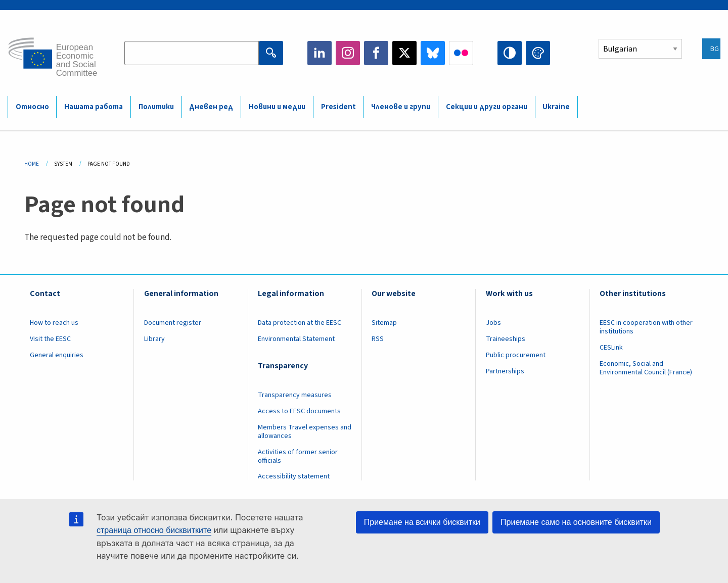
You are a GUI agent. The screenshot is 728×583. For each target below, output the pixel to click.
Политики (156, 107)
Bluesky (433, 53)
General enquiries (57, 355)
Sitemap (384, 323)
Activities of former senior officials (298, 456)
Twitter (404, 53)
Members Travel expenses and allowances (305, 432)
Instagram (348, 53)
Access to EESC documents (299, 411)
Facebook (376, 53)
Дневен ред (211, 107)
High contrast (510, 53)
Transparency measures (295, 395)
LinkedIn (320, 53)
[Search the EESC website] (192, 53)
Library (154, 339)
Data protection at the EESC (300, 323)
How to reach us (54, 323)
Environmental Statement (296, 339)
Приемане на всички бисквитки (422, 522)
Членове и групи (401, 107)
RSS (378, 339)
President (338, 107)
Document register (173, 323)
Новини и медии (277, 107)
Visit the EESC (50, 339)
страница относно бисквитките (154, 530)
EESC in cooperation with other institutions (646, 327)
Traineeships (506, 339)
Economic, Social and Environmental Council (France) (647, 368)
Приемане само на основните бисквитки (576, 522)
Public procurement (516, 355)
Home (32, 164)
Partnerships (505, 371)
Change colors (538, 53)
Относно (32, 107)
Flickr (461, 53)
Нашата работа (94, 107)
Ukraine (556, 107)
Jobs (493, 323)
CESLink (611, 348)
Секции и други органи (487, 107)
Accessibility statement (294, 476)
